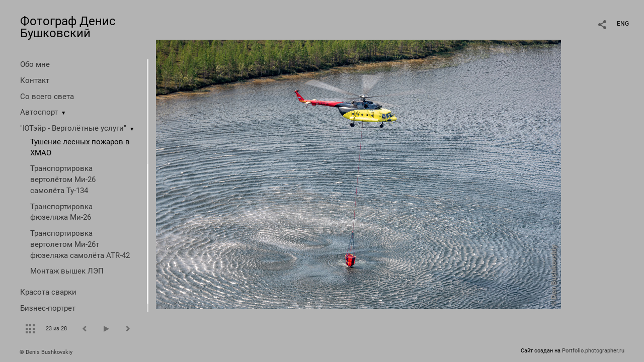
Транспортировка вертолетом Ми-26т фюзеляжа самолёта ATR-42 (80, 244)
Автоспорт (39, 112)
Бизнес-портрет (48, 308)
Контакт (35, 80)
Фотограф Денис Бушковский (68, 27)
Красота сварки (48, 292)
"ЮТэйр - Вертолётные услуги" (73, 128)
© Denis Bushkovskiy (46, 352)
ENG (623, 24)
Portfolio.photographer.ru (593, 351)
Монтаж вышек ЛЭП (67, 271)
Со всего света (47, 97)
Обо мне (35, 64)
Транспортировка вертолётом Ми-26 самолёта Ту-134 (63, 179)
